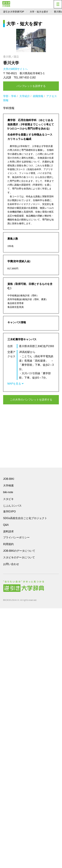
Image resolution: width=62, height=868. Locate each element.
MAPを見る (15, 384)
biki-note (8, 752)
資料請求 (8, 791)
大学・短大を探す (39, 12)
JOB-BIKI (9, 739)
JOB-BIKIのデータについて (19, 810)
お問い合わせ (11, 824)
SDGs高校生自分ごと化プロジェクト (25, 778)
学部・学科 (10, 96)
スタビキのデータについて (19, 817)
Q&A (6, 785)
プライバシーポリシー (16, 797)
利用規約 (8, 804)
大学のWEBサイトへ (16, 69)
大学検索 (8, 745)
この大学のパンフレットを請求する (31, 400)
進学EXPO (9, 771)
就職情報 (38, 96)
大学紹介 (25, 96)
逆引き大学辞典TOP (14, 12)
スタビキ (8, 759)
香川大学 (11, 63)
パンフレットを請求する (31, 86)
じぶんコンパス (12, 765)
